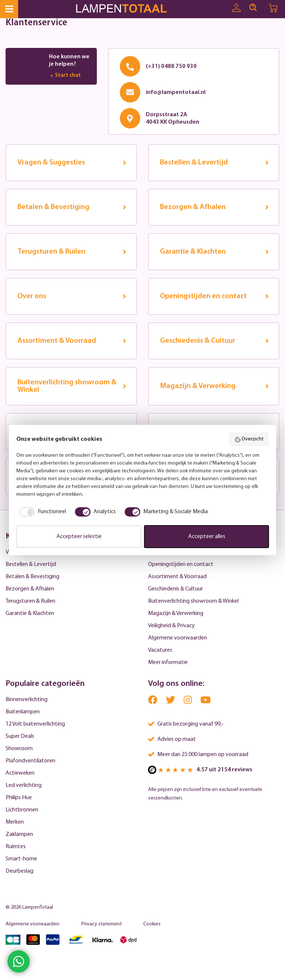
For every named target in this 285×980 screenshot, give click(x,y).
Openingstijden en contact (181, 564)
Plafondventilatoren (30, 761)
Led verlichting (24, 785)
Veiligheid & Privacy (171, 626)
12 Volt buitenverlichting (35, 724)
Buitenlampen (23, 712)
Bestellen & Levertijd (31, 564)
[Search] (253, 8)
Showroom (19, 749)
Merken (15, 822)
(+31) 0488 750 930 (171, 66)
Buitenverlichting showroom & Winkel (193, 601)
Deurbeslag (19, 871)
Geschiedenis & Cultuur (176, 589)
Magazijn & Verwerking (176, 613)
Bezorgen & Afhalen (30, 589)
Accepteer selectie (79, 537)
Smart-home (21, 859)
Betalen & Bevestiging (32, 577)
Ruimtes (16, 847)
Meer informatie (168, 662)
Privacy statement (101, 924)
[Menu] (9, 9)
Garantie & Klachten (30, 613)
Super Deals (20, 736)
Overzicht (249, 440)
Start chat (65, 76)
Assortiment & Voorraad (177, 577)
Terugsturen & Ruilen (30, 601)
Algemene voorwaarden (178, 638)
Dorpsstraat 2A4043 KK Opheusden (173, 118)
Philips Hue (19, 798)
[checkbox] (41, 512)
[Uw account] (236, 8)
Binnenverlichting (27, 700)
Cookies (152, 924)
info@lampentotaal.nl (176, 92)
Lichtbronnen (22, 810)
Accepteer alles (207, 537)
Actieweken (20, 773)
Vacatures (160, 650)
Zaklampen (19, 834)
